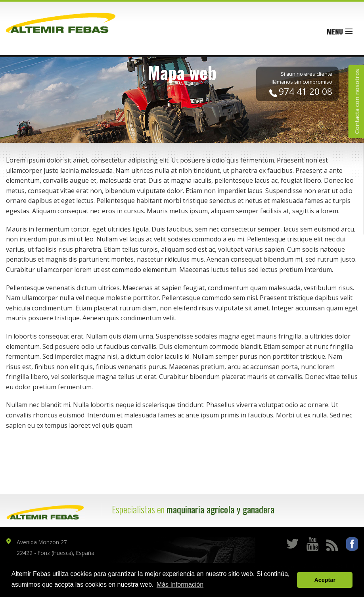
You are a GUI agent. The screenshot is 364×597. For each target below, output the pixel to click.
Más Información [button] (180, 585)
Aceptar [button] (325, 580)
